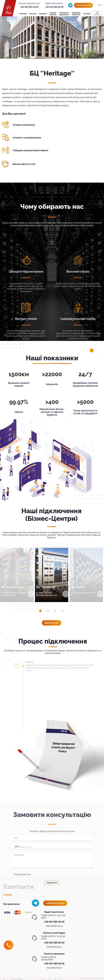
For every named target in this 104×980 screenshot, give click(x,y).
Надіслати (52, 936)
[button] (40, 611)
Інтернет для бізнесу (24, 125)
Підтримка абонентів (76, 14)
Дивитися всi (52, 623)
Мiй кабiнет (97, 13)
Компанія (23, 14)
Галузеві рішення (53, 14)
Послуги (33, 14)
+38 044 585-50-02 (29, 7)
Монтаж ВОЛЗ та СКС (24, 164)
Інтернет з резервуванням (27, 138)
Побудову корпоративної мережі (31, 150)
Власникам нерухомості (64, 14)
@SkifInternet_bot (83, 5)
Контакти (87, 14)
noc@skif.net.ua (54, 968)
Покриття (43, 14)
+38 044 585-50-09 (54, 7)
